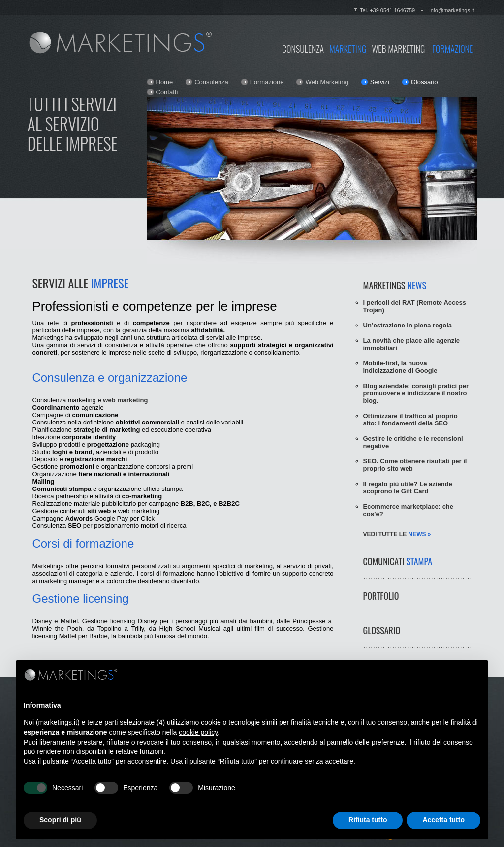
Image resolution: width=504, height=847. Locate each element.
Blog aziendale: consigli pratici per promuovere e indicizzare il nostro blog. (416, 393)
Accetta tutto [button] (443, 820)
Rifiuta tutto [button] (368, 820)
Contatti (167, 92)
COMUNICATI (398, 561)
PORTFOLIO (381, 596)
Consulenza (211, 82)
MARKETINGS (395, 285)
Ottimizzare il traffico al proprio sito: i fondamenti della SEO (410, 420)
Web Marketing (327, 82)
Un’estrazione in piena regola (408, 325)
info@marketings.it (452, 10)
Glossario (425, 82)
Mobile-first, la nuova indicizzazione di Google (400, 367)
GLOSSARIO (382, 630)
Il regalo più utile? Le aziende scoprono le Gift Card (408, 488)
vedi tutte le (397, 534)
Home (165, 82)
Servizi (380, 82)
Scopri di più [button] (60, 820)
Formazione (267, 82)
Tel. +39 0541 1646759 (387, 10)
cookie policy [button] (198, 732)
